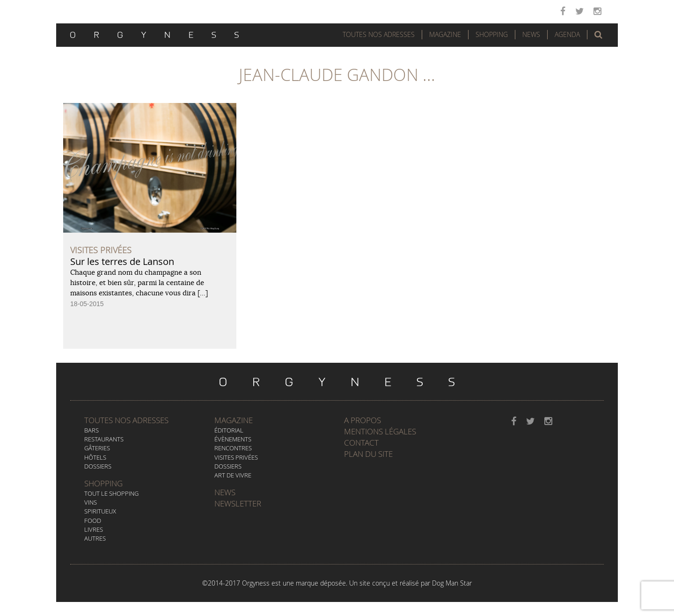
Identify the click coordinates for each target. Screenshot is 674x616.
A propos (363, 420)
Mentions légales (380, 431)
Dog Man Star (452, 583)
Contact (361, 443)
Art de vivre (233, 475)
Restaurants (104, 439)
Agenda (567, 34)
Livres (94, 529)
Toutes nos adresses (126, 420)
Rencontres (233, 448)
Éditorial (229, 430)
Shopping (492, 34)
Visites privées (236, 457)
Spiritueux (100, 511)
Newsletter (238, 503)
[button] (598, 35)
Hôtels (95, 457)
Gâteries (97, 448)
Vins (91, 502)
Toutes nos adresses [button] (379, 34)
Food (93, 521)
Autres (95, 538)
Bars (92, 430)
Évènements (233, 439)
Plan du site (368, 454)
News (531, 34)
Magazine (445, 34)
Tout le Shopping (111, 493)
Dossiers (98, 466)
